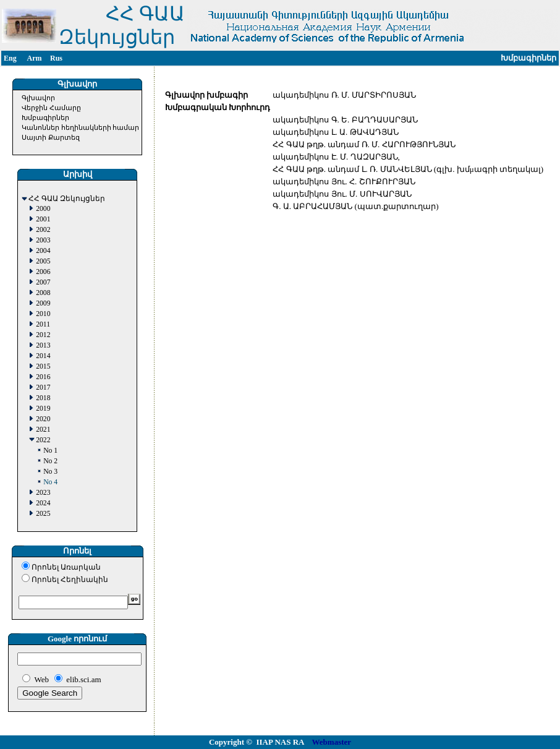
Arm (35, 58)
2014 (43, 356)
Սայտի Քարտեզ (51, 137)
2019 (43, 409)
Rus (56, 58)
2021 (43, 430)
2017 (43, 387)
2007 (43, 282)
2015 (43, 366)
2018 (43, 398)
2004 (43, 251)
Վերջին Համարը (51, 108)
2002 (43, 230)
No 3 (50, 472)
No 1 (50, 451)
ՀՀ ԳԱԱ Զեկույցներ (67, 199)
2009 (43, 303)
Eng (10, 58)
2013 (43, 345)
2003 (43, 240)
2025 (43, 514)
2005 (43, 261)
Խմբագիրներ (45, 118)
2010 (43, 314)
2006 (43, 272)
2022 (43, 440)
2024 (43, 503)
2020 (43, 419)
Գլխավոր (38, 98)
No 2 (50, 461)
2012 (43, 335)
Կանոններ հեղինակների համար (81, 127)
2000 (43, 209)
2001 (43, 219)
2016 (43, 377)
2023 (43, 493)
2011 (43, 324)
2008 (43, 293)
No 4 (50, 482)
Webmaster (332, 742)
